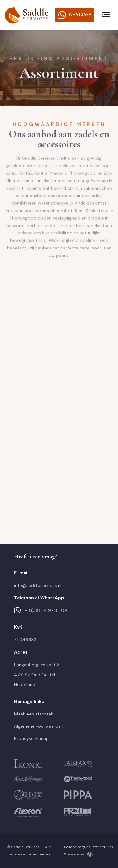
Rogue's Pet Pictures (95, 847)
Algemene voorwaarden (39, 726)
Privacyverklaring (31, 738)
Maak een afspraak (34, 714)
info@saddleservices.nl (38, 585)
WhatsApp (75, 15)
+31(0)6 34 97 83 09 (41, 610)
